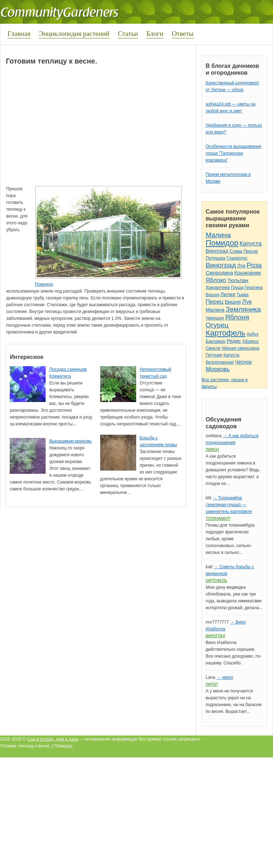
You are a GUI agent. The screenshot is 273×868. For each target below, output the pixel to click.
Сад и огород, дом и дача (53, 739)
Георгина (254, 288)
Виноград (217, 251)
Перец (214, 302)
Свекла (213, 348)
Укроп (212, 684)
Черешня (215, 318)
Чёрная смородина (240, 348)
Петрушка (215, 258)
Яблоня (237, 317)
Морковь (218, 369)
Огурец (217, 325)
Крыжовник (247, 273)
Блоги (155, 34)
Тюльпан (238, 280)
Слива (236, 251)
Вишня (212, 295)
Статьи (128, 34)
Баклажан (215, 341)
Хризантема (218, 288)
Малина (218, 235)
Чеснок (243, 362)
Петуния (214, 355)
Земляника (243, 309)
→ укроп (225, 677)
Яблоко (216, 280)
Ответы (182, 34)
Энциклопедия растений (74, 34)
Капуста (251, 244)
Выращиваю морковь (70, 441)
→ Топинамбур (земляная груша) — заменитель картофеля (229, 505)
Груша (237, 288)
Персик (251, 251)
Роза (254, 265)
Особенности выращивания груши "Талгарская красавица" (233, 153)
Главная (19, 34)
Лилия (228, 294)
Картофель (225, 333)
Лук (241, 266)
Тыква (242, 295)
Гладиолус (237, 258)
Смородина (219, 273)
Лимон (212, 450)
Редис (234, 341)
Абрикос (250, 341)
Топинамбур (218, 519)
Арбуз (252, 334)
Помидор (44, 284)
